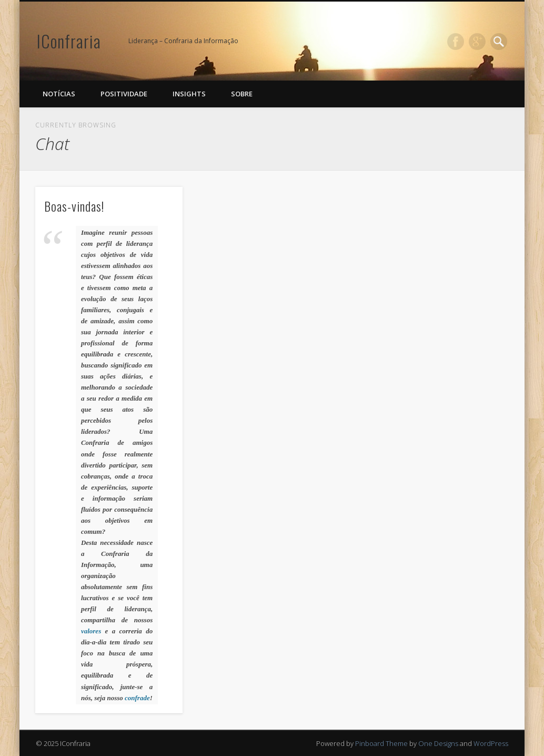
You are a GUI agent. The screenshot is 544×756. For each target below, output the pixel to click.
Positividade (124, 94)
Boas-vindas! (74, 206)
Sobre (242, 94)
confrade (137, 698)
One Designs (438, 743)
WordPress (491, 743)
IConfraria (69, 41)
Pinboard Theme (381, 743)
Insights (189, 94)
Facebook (456, 42)
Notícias (59, 94)
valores (91, 631)
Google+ (477, 42)
